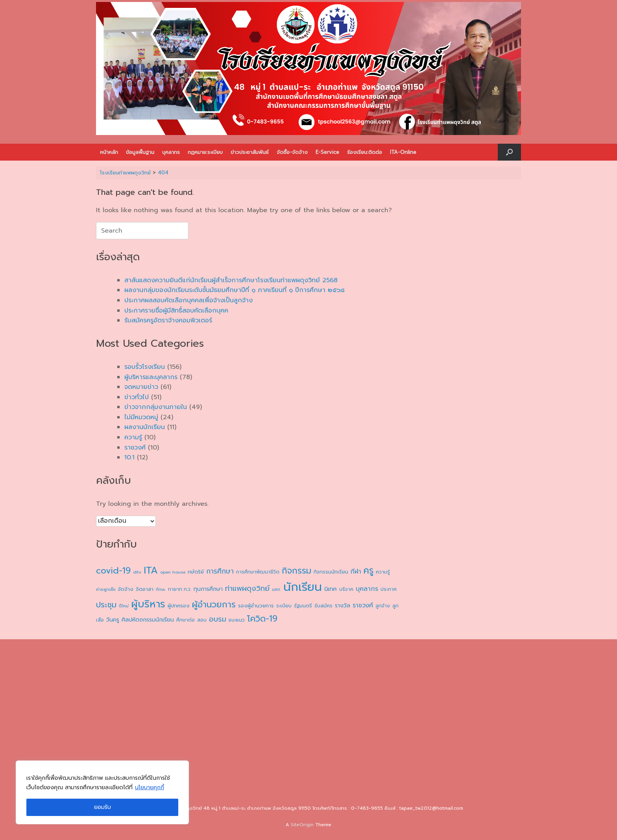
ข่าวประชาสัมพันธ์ (250, 152)
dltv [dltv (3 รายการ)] (137, 572)
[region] (102, 792)
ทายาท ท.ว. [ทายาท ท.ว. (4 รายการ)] (180, 589)
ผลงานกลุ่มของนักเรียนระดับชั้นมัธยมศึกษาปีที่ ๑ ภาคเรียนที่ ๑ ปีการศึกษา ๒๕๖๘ (235, 290)
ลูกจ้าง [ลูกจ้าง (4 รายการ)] (383, 606)
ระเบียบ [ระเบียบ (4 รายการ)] (284, 606)
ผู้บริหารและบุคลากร (151, 377)
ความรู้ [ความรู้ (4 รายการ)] (383, 572)
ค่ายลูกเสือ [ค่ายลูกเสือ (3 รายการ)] (106, 589)
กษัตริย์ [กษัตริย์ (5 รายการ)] (196, 572)
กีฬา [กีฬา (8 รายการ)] (356, 571)
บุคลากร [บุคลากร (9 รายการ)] (367, 589)
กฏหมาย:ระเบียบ (205, 152)
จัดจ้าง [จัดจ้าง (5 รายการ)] (126, 589)
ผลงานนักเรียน (145, 427)
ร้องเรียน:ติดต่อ (365, 152)
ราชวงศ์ (135, 448)
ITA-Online (403, 152)
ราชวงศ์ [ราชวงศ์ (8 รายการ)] (363, 605)
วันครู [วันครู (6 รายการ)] (113, 620)
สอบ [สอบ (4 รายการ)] (202, 620)
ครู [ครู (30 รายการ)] (369, 571)
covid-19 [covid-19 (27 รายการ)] (113, 571)
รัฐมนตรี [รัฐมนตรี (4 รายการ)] (303, 606)
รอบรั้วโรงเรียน (145, 367)
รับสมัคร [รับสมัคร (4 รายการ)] (323, 606)
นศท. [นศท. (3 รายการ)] (276, 589)
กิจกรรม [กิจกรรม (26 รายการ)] (296, 571)
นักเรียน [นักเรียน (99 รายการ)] (303, 587)
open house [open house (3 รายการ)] (173, 572)
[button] (509, 152)
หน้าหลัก (109, 152)
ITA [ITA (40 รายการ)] (151, 570)
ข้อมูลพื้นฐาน (140, 152)
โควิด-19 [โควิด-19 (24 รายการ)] (262, 619)
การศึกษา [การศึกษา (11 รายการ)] (220, 571)
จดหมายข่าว (141, 387)
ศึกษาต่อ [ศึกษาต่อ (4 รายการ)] (186, 620)
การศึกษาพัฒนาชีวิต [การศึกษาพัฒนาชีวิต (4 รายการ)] (258, 572)
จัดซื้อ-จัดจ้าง (292, 152)
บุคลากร (171, 152)
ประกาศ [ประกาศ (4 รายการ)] (389, 589)
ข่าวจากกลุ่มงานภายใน (156, 407)
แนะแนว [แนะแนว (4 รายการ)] (237, 620)
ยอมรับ (103, 807)
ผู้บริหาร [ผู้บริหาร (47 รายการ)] (148, 604)
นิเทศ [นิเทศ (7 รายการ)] (331, 589)
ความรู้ (133, 437)
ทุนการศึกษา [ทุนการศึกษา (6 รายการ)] (208, 589)
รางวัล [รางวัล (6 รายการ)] (343, 606)
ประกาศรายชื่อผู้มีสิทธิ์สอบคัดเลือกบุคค (176, 311)
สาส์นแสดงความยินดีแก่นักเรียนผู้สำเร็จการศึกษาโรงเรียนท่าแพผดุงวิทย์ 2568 (231, 280)
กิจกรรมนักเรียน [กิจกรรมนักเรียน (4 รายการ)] (331, 572)
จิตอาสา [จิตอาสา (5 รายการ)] (145, 589)
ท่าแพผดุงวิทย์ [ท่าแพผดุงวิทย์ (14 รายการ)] (247, 588)
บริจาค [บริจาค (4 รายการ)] (346, 589)
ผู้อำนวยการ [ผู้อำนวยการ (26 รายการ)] (214, 604)
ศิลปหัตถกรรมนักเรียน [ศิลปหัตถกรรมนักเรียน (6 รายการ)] (148, 620)
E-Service (327, 152)
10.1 (129, 457)
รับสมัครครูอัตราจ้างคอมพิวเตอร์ (168, 320)
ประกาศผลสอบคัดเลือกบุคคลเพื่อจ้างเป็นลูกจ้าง (188, 300)
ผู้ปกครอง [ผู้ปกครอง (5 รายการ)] (179, 606)
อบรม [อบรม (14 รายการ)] (218, 619)
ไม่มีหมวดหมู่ (141, 417)
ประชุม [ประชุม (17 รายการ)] (106, 605)
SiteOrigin (302, 825)
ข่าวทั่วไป (137, 397)
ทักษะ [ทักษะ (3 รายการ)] (161, 589)
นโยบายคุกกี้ (150, 787)
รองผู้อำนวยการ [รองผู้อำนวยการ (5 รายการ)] (256, 606)
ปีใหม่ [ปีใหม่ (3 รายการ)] (124, 606)
